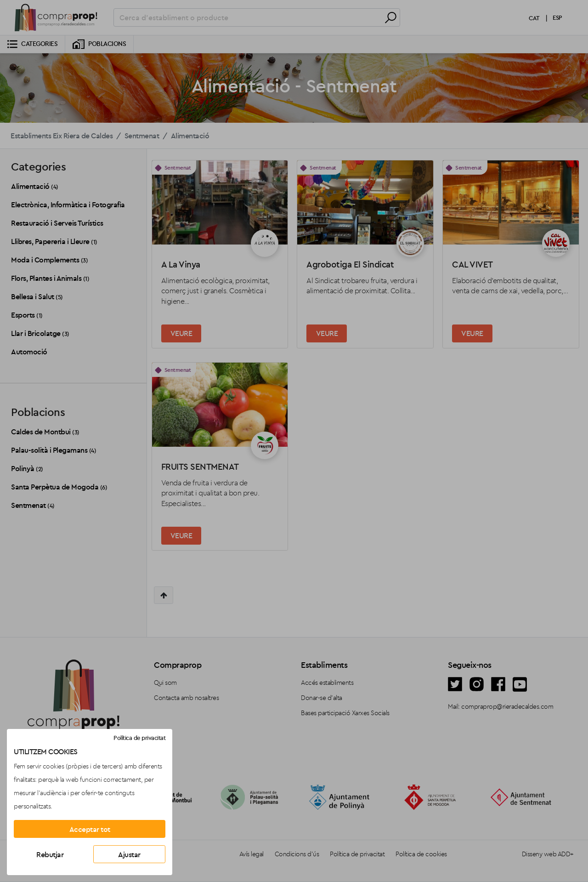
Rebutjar (50, 854)
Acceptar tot (90, 829)
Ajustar (129, 854)
